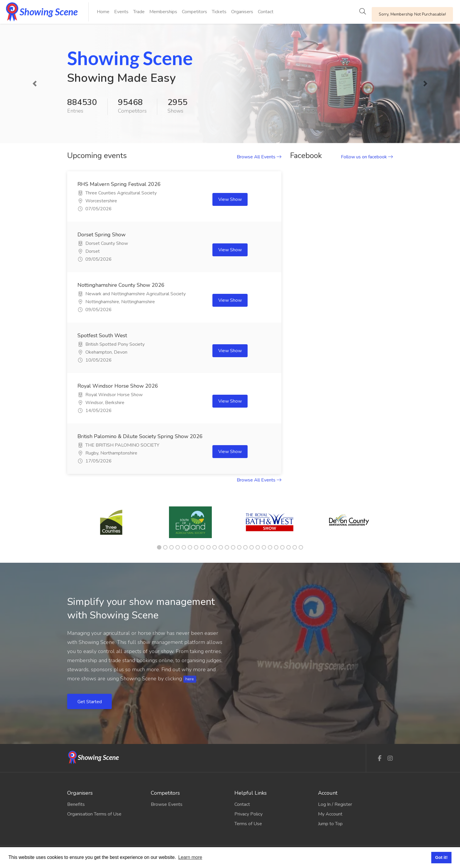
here (190, 679)
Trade (139, 12)
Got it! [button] (441, 857)
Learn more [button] (190, 857)
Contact (266, 12)
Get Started (90, 702)
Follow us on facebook (367, 157)
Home (103, 12)
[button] (34, 83)
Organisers (242, 12)
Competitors (195, 12)
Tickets (219, 12)
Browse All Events (259, 157)
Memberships (163, 12)
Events (121, 12)
